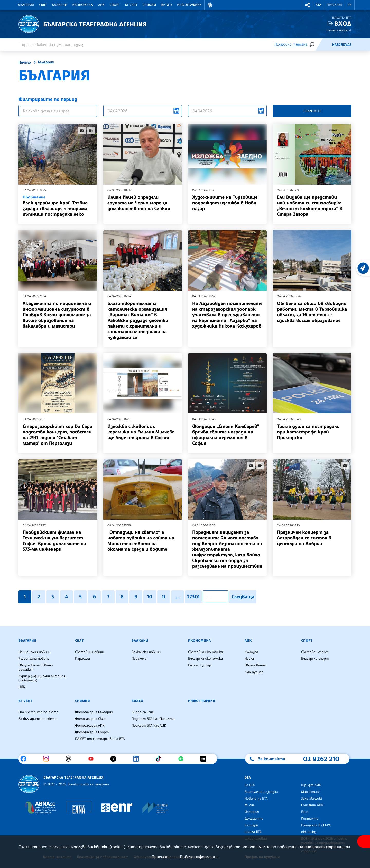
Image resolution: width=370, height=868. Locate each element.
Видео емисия (143, 712)
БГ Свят (131, 5)
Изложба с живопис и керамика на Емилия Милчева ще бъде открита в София (141, 432)
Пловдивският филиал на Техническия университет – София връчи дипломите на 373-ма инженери (55, 541)
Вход (343, 24)
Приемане (161, 857)
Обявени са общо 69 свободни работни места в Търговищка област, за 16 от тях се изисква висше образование (312, 312)
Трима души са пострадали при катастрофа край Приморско (308, 432)
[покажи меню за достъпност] (364, 842)
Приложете (312, 111)
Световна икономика (205, 652)
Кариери (251, 825)
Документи (254, 819)
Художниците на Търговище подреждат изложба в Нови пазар (225, 203)
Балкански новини (146, 652)
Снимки (149, 5)
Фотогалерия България (94, 712)
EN (350, 5)
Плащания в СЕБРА (316, 825)
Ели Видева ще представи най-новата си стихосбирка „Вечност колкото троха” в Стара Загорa (310, 206)
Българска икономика (205, 659)
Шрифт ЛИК (311, 785)
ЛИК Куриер (254, 672)
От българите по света (38, 712)
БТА (318, 5)
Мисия (250, 805)
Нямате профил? (339, 30)
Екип (305, 812)
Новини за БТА (256, 799)
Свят (43, 5)
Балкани (59, 5)
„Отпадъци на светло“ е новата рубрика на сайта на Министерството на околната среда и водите (141, 541)
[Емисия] (324, 44)
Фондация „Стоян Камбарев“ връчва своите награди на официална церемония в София (226, 435)
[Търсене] (312, 44)
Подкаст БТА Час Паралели (153, 719)
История (252, 812)
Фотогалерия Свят (91, 719)
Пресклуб (334, 5)
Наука (249, 659)
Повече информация (199, 857)
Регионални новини (34, 659)
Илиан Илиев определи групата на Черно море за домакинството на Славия (139, 203)
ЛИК (101, 5)
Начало (25, 62)
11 (164, 597)
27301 (193, 597)
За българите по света (38, 719)
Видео (167, 5)
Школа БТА (253, 832)
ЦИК (22, 687)
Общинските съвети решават (36, 667)
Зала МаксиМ (312, 799)
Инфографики (189, 5)
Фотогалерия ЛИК (90, 726)
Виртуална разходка (261, 792)
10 (150, 597)
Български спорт (315, 659)
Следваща (243, 597)
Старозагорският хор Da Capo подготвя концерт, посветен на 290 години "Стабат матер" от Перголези (58, 435)
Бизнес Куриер (200, 665)
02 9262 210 (321, 759)
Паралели (82, 659)
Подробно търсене (291, 44)
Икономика (83, 5)
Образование (255, 665)
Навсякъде (342, 45)
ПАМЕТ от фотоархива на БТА (100, 739)
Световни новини (90, 652)
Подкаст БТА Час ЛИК (149, 726)
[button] (210, 5)
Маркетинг (310, 792)
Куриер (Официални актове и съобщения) (42, 678)
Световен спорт (315, 652)
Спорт (115, 5)
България (26, 5)
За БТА (250, 785)
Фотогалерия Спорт (92, 732)
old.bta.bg (309, 832)
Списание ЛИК (312, 805)
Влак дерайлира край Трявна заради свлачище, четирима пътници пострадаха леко (58, 206)
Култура (251, 652)
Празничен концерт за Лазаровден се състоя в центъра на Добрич (304, 538)
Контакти (310, 819)
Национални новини (35, 652)
